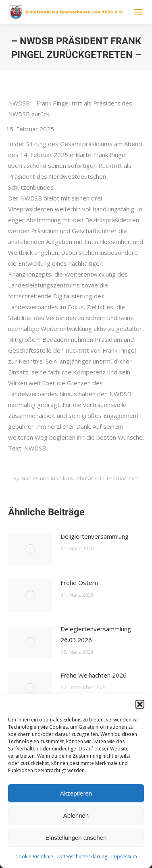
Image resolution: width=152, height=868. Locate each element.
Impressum (124, 857)
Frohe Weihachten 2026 (94, 675)
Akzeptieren (76, 793)
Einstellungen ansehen (76, 838)
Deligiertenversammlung (95, 536)
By (53, 478)
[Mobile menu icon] (139, 12)
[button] (140, 704)
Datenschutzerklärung (82, 857)
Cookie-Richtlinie (34, 857)
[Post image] (30, 549)
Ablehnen (76, 815)
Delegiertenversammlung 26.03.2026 (96, 634)
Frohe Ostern (79, 583)
